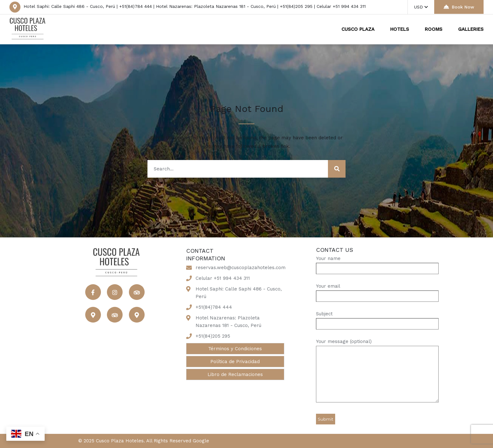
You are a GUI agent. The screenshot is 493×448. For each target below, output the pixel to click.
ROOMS (434, 29)
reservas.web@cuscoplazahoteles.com (241, 268)
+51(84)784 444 (214, 307)
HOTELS (400, 29)
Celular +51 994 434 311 (223, 278)
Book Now (459, 7)
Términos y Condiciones (235, 349)
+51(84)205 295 (213, 336)
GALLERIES (471, 29)
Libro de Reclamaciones (235, 374)
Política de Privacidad (235, 362)
